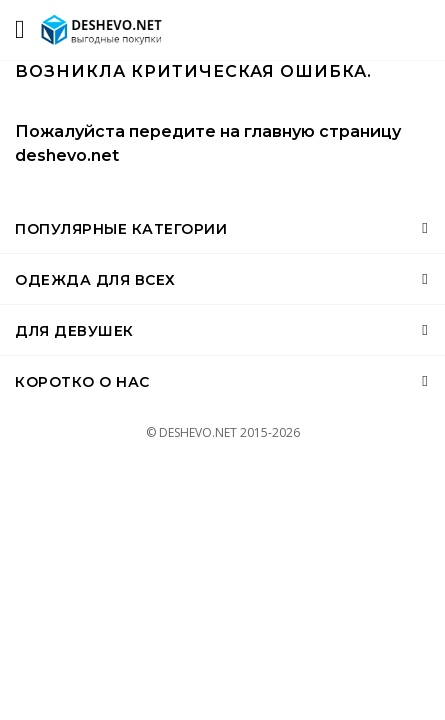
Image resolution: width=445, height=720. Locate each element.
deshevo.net (67, 155)
